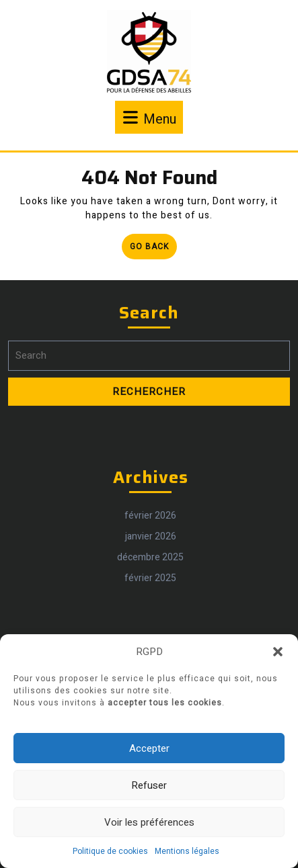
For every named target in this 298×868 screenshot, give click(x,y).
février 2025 (150, 595)
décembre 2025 (150, 574)
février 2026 (150, 532)
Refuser (149, 785)
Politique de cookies (110, 851)
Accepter (149, 748)
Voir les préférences (149, 822)
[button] (278, 652)
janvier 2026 (151, 553)
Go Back (153, 249)
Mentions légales (187, 851)
